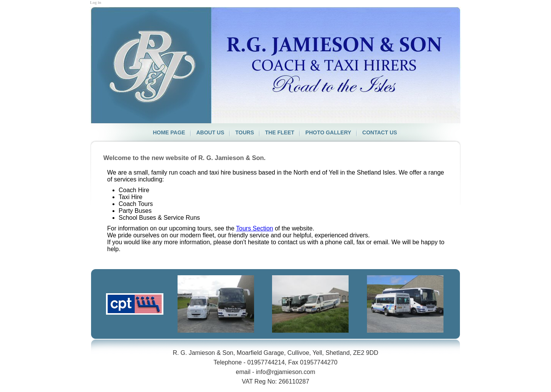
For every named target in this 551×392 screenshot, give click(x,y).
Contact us (380, 132)
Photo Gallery (328, 132)
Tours (245, 132)
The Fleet (280, 132)
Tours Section (255, 228)
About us (210, 132)
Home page (169, 132)
